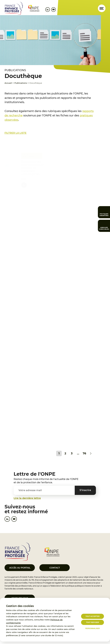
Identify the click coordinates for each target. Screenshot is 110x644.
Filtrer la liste (16, 133)
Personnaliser (92, 628)
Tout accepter (92, 616)
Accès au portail (20, 568)
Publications (21, 83)
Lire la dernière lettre (27, 498)
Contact (55, 568)
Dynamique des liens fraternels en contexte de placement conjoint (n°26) (32, 167)
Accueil (8, 83)
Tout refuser (92, 622)
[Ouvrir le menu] (102, 8)
